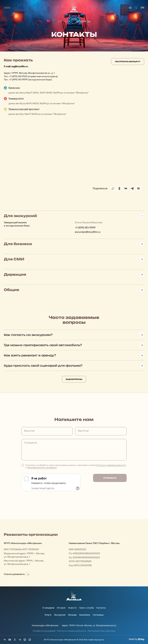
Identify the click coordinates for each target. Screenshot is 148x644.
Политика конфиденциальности (72, 631)
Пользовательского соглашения (42, 467)
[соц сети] (5, 640)
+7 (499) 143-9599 (18, 80)
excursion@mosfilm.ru (88, 232)
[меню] (7, 8)
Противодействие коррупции (102, 631)
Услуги (48, 615)
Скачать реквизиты (17, 574)
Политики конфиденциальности (111, 465)
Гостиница (98, 615)
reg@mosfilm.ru (20, 66)
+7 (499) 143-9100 (18, 76)
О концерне (48, 608)
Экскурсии (60, 615)
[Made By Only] (137, 639)
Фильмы (72, 615)
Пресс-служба (86, 608)
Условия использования (44, 631)
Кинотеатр (85, 615)
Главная (64, 22)
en (142, 8)
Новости (72, 608)
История (61, 608)
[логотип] (74, 8)
